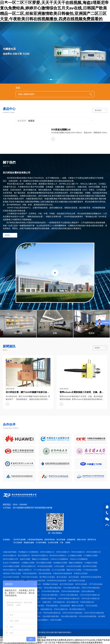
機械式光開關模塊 (76, 563)
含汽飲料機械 (41, 543)
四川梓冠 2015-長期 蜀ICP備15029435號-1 (55, 632)
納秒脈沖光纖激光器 (48, 599)
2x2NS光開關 (59, 566)
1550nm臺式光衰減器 (29, 577)
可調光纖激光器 (59, 602)
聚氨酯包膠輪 (29, 543)
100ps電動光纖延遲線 (51, 616)
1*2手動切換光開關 (90, 570)
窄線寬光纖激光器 (87, 602)
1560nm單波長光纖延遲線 (94, 613)
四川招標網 (18, 543)
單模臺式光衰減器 (81, 573)
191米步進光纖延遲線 (50, 595)
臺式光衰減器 (62, 577)
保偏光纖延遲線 (38, 606)
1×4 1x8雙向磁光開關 (42, 570)
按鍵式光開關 (25, 559)
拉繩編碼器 (71, 540)
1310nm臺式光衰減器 (11, 577)
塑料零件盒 (92, 540)
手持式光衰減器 (91, 606)
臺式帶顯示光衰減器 (47, 577)
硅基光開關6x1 (43, 620)
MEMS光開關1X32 (47, 552)
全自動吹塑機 (53, 543)
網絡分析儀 (81, 540)
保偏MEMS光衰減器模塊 (36, 581)
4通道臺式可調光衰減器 (12, 573)
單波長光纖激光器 (61, 609)
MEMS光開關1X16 (94, 552)
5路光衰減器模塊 (45, 573)
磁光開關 (102, 616)
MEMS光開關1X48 (28, 566)
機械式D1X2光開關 (74, 570)
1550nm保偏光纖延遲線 (70, 591)
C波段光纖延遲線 (88, 591)
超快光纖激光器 (72, 602)
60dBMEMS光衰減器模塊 (57, 581)
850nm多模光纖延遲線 (88, 616)
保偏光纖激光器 (46, 609)
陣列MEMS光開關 (90, 566)
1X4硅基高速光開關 (74, 566)
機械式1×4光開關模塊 (40, 559)
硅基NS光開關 (56, 620)
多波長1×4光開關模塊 (11, 563)
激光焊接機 (61, 540)
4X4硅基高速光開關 (45, 566)
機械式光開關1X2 (25, 570)
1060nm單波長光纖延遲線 (72, 613)
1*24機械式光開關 (90, 556)
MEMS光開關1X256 (11, 559)
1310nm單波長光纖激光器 (90, 595)
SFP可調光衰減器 (96, 584)
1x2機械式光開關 (91, 563)
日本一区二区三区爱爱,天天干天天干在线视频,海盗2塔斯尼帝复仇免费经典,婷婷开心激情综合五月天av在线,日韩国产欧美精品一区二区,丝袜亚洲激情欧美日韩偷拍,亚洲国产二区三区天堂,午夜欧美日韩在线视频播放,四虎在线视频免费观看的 (54, 11)
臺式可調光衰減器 (67, 584)
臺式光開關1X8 (24, 556)
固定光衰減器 (74, 577)
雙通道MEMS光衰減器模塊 (91, 577)
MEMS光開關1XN (10, 570)
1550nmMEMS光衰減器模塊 (14, 581)
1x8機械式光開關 (28, 563)
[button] (49, 79)
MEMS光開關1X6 (10, 556)
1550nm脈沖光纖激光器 (90, 599)
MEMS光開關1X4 (63, 552)
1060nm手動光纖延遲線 (91, 588)
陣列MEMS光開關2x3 (40, 556)
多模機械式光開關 (60, 563)
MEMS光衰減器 (81, 584)
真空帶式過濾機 (19, 540)
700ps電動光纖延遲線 (71, 588)
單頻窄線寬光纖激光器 (52, 613)
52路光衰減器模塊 (30, 573)
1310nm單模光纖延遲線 (50, 591)
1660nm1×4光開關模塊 (79, 559)
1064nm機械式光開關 (11, 566)
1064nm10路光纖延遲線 (69, 595)
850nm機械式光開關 (44, 563)
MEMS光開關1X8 (78, 552)
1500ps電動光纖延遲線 (52, 588)
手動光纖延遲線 (52, 606)
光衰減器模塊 (65, 606)
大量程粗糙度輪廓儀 (35, 540)
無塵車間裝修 (50, 540)
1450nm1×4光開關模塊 (59, 559)
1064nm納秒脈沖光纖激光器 (69, 599)
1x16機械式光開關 (75, 556)
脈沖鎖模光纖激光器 (77, 609)
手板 (62, 543)
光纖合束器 (47, 602)
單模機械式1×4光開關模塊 (28, 552)
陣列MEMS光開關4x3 (58, 556)
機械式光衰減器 (78, 606)
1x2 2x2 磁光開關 (58, 570)
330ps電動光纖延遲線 (69, 616)
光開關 (68, 543)
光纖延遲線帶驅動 (10, 552)
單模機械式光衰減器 (50, 584)
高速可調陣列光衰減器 (77, 581)
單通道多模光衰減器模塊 (63, 573)
